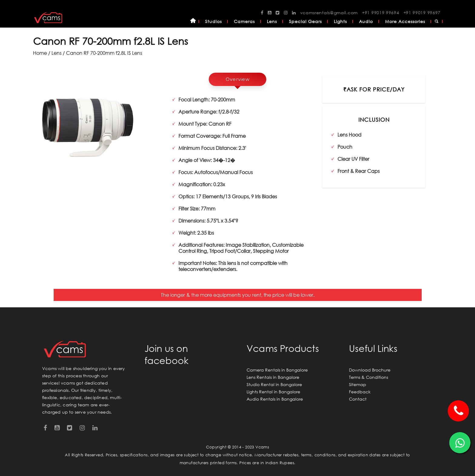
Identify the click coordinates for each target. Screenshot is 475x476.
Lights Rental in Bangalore (273, 392)
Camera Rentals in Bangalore (277, 370)
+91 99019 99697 (422, 13)
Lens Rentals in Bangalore (273, 377)
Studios (213, 21)
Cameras (244, 21)
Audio (366, 21)
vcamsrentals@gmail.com (329, 13)
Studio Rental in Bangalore (274, 384)
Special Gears (305, 21)
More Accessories (405, 21)
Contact (358, 399)
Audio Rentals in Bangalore (275, 399)
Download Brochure (370, 370)
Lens (272, 21)
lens (56, 53)
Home (193, 21)
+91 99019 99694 (381, 13)
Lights (340, 21)
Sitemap (358, 384)
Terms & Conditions (369, 377)
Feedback (360, 392)
